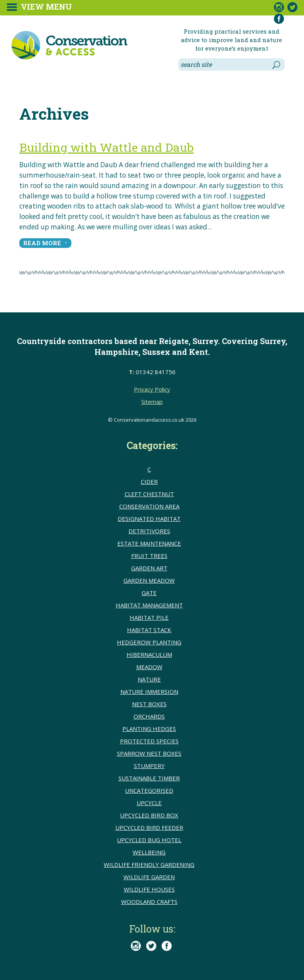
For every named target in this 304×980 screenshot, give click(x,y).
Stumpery (149, 766)
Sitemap (152, 402)
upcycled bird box (149, 815)
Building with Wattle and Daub (106, 147)
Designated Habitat (149, 519)
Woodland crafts (149, 902)
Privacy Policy (152, 389)
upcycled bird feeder (149, 827)
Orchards (149, 716)
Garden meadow (149, 580)
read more (42, 243)
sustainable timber (149, 778)
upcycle (149, 803)
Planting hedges (149, 729)
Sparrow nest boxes (149, 753)
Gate (149, 593)
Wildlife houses (149, 889)
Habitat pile (149, 617)
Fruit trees (149, 556)
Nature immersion (149, 692)
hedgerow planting (149, 642)
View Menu (46, 7)
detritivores (149, 531)
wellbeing (149, 852)
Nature (149, 679)
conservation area (149, 506)
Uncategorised (149, 790)
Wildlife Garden (149, 877)
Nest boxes (149, 704)
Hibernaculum (149, 654)
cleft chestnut (149, 494)
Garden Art (149, 568)
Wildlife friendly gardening (149, 865)
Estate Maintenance (149, 543)
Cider (149, 482)
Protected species (149, 741)
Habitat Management (149, 605)
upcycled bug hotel (149, 840)
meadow (149, 667)
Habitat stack (149, 630)
